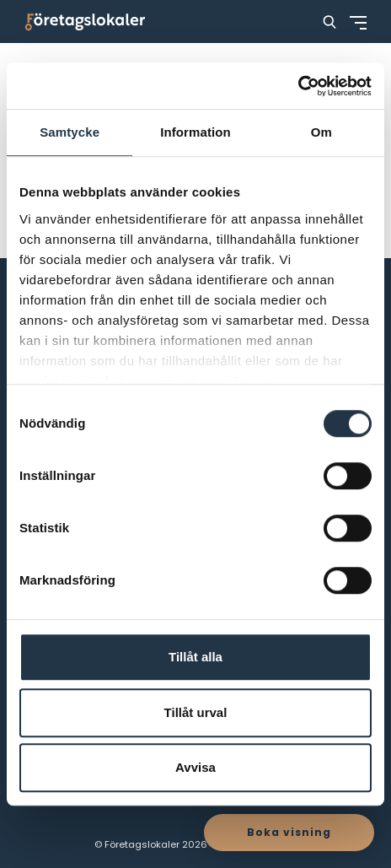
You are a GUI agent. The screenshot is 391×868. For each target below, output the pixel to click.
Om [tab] (321, 132)
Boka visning (289, 832)
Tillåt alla (195, 657)
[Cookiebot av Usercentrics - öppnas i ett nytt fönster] (298, 86)
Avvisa (195, 767)
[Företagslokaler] (85, 22)
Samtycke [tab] (70, 132)
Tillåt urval (196, 712)
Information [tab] (195, 132)
